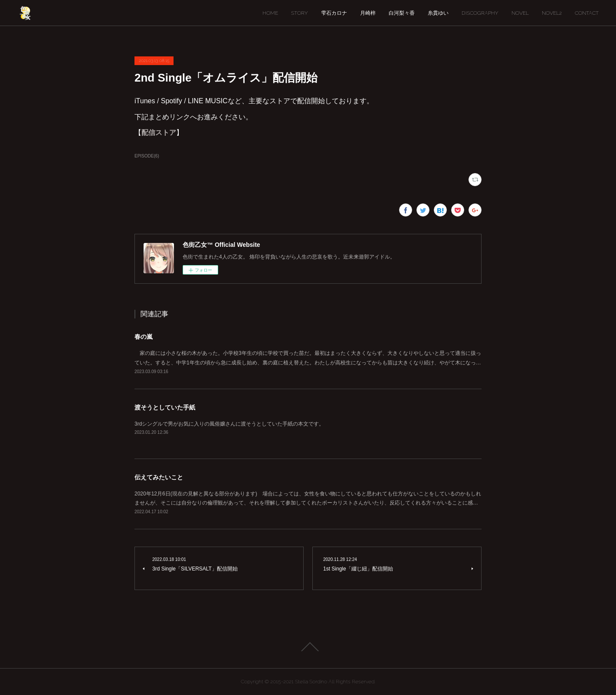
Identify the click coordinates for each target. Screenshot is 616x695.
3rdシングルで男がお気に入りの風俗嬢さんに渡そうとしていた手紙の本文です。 (229, 424)
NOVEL (520, 13)
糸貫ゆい (438, 13)
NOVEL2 (552, 13)
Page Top (308, 647)
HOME (270, 13)
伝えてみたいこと (159, 477)
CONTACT (587, 13)
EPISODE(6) (147, 156)
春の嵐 (144, 337)
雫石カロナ (334, 13)
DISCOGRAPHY (480, 13)
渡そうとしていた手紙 (165, 407)
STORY (300, 13)
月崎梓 (368, 13)
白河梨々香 (402, 13)
